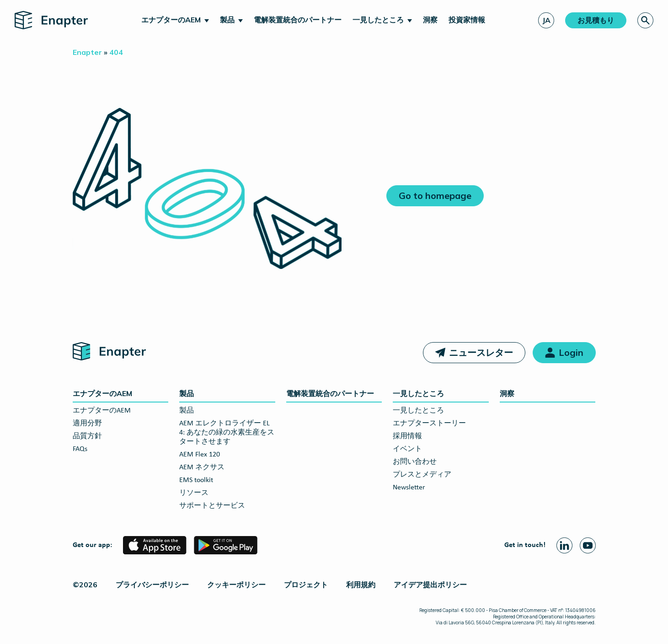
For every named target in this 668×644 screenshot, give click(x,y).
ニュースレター (481, 352)
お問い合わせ (415, 462)
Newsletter (409, 488)
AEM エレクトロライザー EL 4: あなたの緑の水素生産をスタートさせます (227, 433)
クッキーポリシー (236, 585)
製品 (227, 20)
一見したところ (378, 20)
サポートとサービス (212, 506)
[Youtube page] (588, 545)
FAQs (80, 449)
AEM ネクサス (202, 467)
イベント (407, 449)
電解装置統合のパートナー (298, 20)
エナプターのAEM (171, 20)
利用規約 (361, 585)
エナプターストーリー (429, 424)
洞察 (430, 20)
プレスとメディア (422, 475)
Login (571, 352)
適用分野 (87, 424)
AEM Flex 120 (200, 455)
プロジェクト (306, 585)
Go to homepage (435, 196)
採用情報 (407, 436)
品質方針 (87, 436)
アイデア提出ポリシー (430, 585)
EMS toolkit (196, 480)
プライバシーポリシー (152, 585)
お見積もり (596, 20)
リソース (194, 493)
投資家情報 (467, 20)
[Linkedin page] (564, 545)
